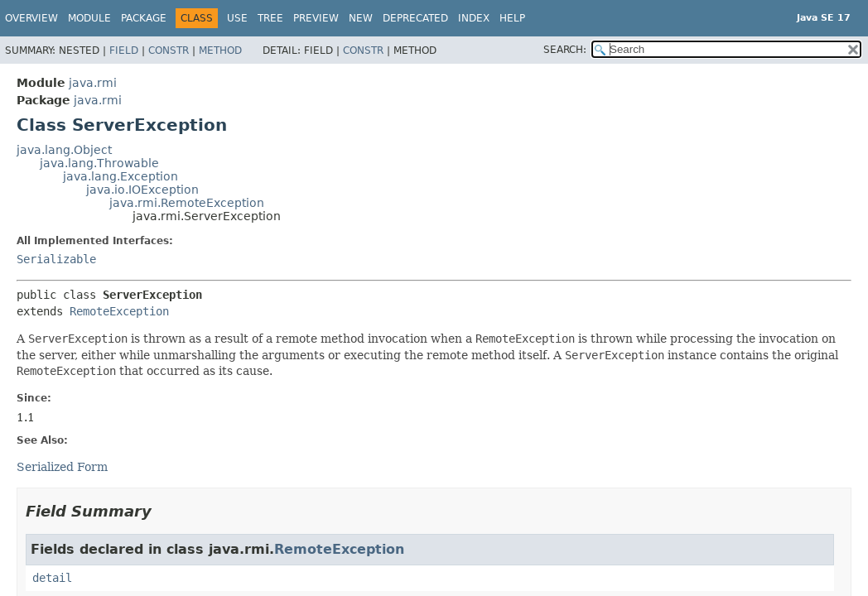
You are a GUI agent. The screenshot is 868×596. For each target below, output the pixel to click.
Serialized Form (62, 467)
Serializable (56, 259)
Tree (270, 18)
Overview (31, 18)
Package (144, 18)
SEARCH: (565, 50)
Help (512, 18)
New (361, 18)
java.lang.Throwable (99, 163)
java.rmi (93, 83)
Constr (169, 50)
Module (89, 18)
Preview (316, 18)
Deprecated (415, 18)
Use (237, 18)
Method (220, 50)
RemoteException (119, 311)
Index (474, 18)
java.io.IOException (142, 190)
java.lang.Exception (121, 176)
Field (124, 50)
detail (52, 578)
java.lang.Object (64, 150)
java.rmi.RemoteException (187, 203)
